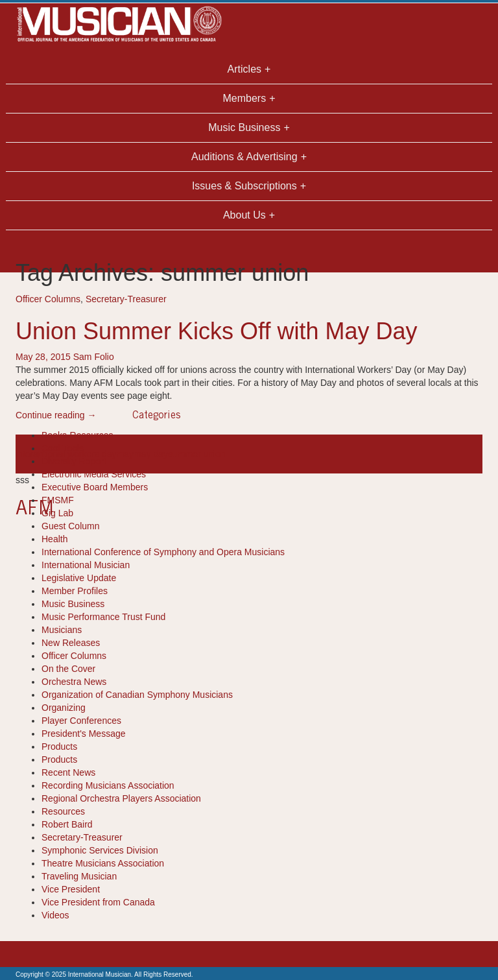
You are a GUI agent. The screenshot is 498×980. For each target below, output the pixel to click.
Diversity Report (74, 461)
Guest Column (70, 526)
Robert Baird (67, 824)
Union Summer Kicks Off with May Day (217, 331)
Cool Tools (63, 448)
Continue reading (56, 415)
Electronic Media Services (94, 474)
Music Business (73, 604)
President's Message (84, 734)
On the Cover (68, 669)
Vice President (71, 889)
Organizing (64, 708)
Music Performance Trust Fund (103, 617)
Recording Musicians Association (108, 785)
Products (59, 747)
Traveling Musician (79, 876)
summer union (197, 454)
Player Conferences (81, 721)
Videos (55, 915)
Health (54, 539)
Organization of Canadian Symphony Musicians (137, 695)
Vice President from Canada (98, 902)
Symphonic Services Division (100, 850)
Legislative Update (79, 578)
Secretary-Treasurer (126, 299)
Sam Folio (94, 357)
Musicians (62, 630)
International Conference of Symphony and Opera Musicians (163, 552)
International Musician (86, 565)
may (125, 454)
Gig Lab (57, 513)
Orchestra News (74, 682)
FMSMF (58, 500)
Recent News (68, 772)
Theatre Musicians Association (103, 863)
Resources (63, 811)
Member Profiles (75, 591)
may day (151, 454)
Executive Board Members (95, 487)
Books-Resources (77, 435)
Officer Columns (48, 299)
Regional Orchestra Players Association (121, 798)
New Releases (71, 643)
